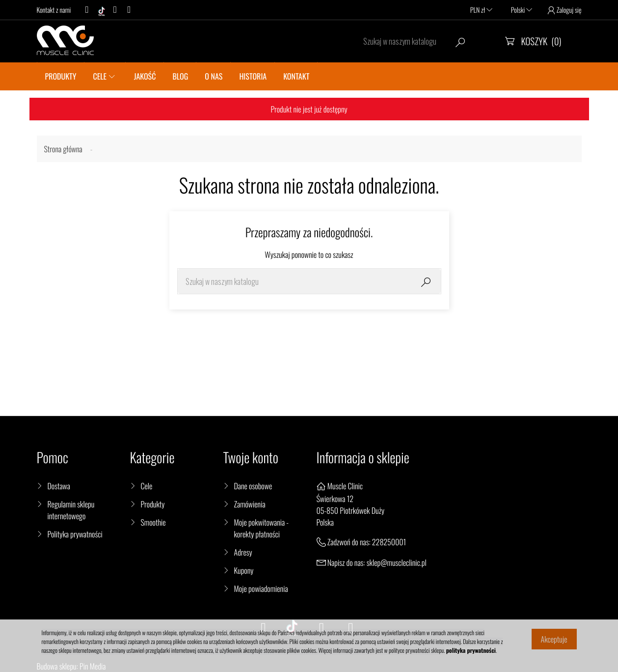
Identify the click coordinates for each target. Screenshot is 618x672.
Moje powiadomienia (261, 588)
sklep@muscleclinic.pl (397, 562)
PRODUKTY (61, 76)
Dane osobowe (253, 486)
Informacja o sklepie (363, 458)
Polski (522, 10)
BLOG (180, 76)
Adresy (243, 552)
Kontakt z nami (54, 10)
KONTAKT (296, 76)
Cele (147, 486)
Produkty (153, 504)
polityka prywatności (471, 651)
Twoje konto (251, 458)
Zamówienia (250, 504)
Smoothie (153, 522)
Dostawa (59, 486)
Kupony (244, 570)
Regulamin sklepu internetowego (71, 510)
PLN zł (481, 10)
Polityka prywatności (75, 534)
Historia (253, 76)
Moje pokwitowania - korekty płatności (262, 528)
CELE (100, 76)
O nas (214, 76)
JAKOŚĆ (145, 76)
